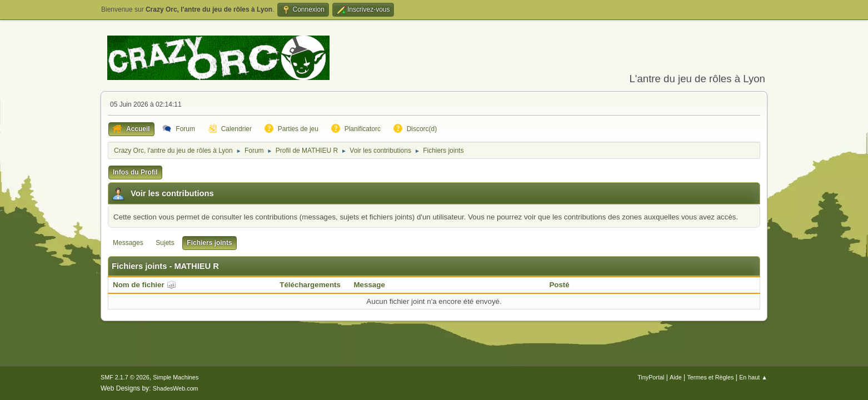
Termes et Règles (710, 377)
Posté (559, 285)
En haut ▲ (753, 377)
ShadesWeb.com (176, 388)
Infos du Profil (135, 172)
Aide (676, 377)
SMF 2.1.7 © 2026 (125, 377)
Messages (128, 243)
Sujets (165, 243)
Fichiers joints (209, 243)
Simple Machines (176, 377)
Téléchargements (310, 285)
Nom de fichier (144, 285)
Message (370, 285)
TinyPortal (651, 377)
